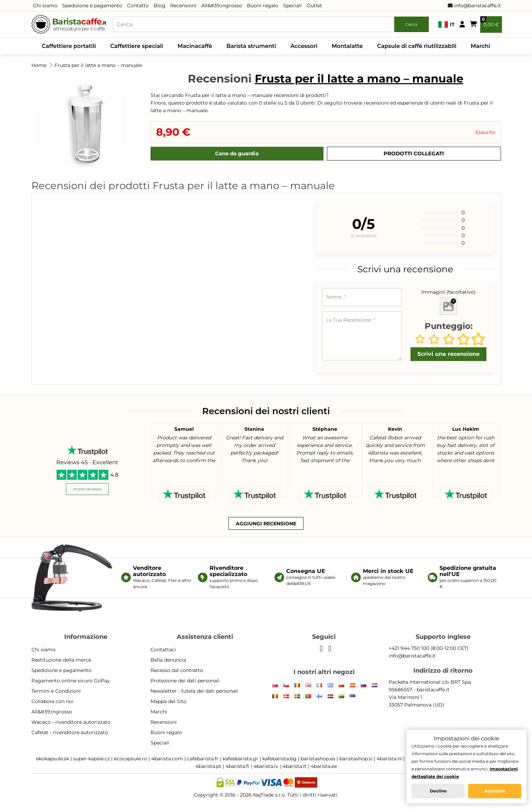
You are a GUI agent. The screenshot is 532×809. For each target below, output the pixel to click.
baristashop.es (318, 759)
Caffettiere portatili (69, 46)
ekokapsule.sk (52, 759)
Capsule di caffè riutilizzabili (417, 46)
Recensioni (183, 6)
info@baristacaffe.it (474, 6)
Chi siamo (45, 6)
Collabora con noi (52, 701)
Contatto (138, 6)
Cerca (411, 24)
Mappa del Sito (168, 701)
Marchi (480, 46)
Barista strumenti (251, 46)
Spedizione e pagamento (92, 6)
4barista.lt (294, 766)
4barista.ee (324, 766)
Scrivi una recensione (448, 354)
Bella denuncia (168, 660)
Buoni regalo (263, 6)
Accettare (495, 791)
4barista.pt (208, 766)
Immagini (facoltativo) (448, 292)
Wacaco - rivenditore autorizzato (71, 722)
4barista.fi (237, 766)
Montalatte (347, 46)
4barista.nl (389, 759)
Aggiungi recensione (266, 524)
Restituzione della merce (61, 660)
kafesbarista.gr (240, 759)
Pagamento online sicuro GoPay (71, 681)
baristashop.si (356, 759)
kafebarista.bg (279, 759)
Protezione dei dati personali (185, 681)
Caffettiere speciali (137, 46)
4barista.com (167, 759)
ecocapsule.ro (130, 759)
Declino (438, 791)
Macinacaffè (195, 46)
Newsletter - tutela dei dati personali (194, 691)
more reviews (87, 489)
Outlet (314, 6)
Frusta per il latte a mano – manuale (98, 65)
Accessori (304, 46)
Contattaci (163, 650)
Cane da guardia (237, 153)
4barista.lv (266, 766)
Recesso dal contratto (177, 670)
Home (39, 65)
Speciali (292, 6)
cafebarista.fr (203, 759)
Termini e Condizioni (56, 691)
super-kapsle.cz (91, 759)
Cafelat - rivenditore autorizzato (70, 732)
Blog (159, 6)
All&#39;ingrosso (222, 6)
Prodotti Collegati (414, 153)
